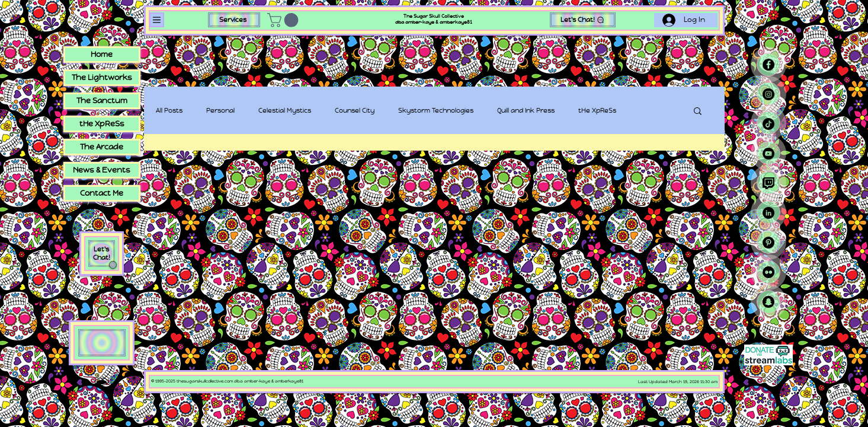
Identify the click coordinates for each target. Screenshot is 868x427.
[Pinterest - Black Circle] (768, 243)
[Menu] (157, 20)
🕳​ (101, 382)
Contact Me (102, 193)
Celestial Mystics (285, 110)
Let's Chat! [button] (102, 253)
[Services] (234, 20)
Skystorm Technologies (436, 110)
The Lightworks (102, 77)
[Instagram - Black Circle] (768, 94)
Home (102, 54)
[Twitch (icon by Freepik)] (768, 183)
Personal (220, 110)
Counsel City (355, 110)
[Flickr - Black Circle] (768, 272)
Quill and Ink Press (526, 110)
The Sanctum (102, 101)
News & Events (102, 170)
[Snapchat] (768, 302)
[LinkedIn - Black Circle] (768, 213)
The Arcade (102, 147)
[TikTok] (768, 124)
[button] (284, 20)
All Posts (169, 110)
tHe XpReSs (597, 110)
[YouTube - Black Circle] (768, 154)
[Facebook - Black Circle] (768, 65)
